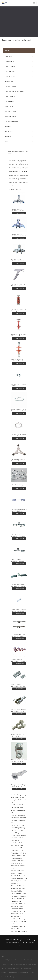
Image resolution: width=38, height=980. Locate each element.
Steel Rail (8, 137)
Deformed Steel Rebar (11, 121)
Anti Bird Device (10, 76)
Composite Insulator (11, 86)
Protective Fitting (10, 66)
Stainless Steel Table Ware (23, 960)
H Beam (22, 835)
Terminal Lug (9, 81)
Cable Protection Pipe (11, 96)
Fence (7, 142)
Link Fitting (8, 56)
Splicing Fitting (10, 61)
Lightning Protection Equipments (15, 91)
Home (4, 40)
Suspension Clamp (10, 111)
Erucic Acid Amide (8, 964)
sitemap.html (25, 945)
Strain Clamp (9, 106)
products (7, 50)
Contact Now (20, 213)
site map (18, 945)
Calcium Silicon (21, 964)
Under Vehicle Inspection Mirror (18, 973)
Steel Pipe (8, 127)
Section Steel (9, 132)
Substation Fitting (10, 71)
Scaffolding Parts (7, 960)
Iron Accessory (9, 101)
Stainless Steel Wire (13, 968)
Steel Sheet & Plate (11, 116)
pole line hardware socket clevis (20, 40)
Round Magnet (11, 977)
